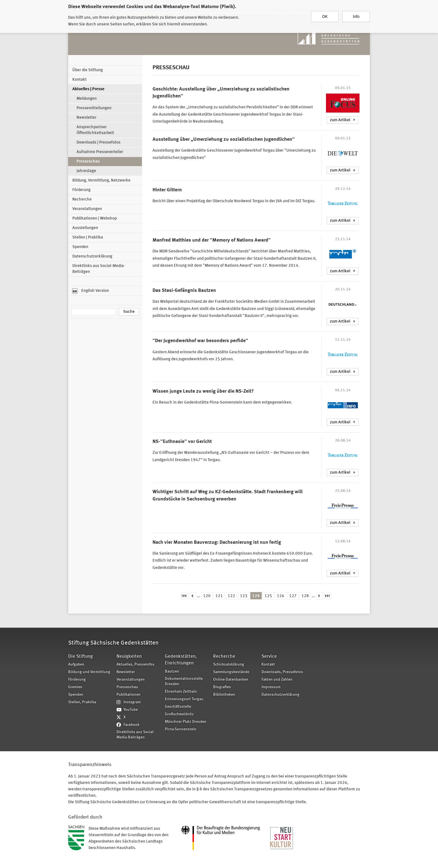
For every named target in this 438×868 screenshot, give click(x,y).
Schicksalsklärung (229, 665)
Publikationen (128, 695)
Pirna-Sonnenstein (181, 729)
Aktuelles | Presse (88, 89)
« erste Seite (184, 596)
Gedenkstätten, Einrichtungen (181, 660)
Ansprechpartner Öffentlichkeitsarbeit (95, 130)
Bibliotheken (224, 695)
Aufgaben (76, 665)
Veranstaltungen (87, 209)
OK (325, 16)
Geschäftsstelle (178, 707)
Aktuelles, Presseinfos (135, 665)
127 (293, 596)
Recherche (82, 200)
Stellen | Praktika (88, 238)
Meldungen (87, 99)
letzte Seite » (328, 596)
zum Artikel (340, 120)
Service (269, 656)
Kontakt (79, 80)
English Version (91, 291)
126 (281, 596)
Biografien (222, 687)
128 (305, 596)
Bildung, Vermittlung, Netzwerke (101, 181)
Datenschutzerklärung (92, 257)
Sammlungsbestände (231, 672)
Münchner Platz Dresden (186, 722)
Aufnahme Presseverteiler (100, 152)
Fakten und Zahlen (277, 680)
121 (219, 596)
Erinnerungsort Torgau (184, 699)
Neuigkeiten (129, 656)
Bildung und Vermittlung (89, 672)
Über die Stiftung (88, 70)
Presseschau (88, 162)
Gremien (75, 687)
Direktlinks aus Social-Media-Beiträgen (99, 269)
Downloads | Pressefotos (98, 143)
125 (268, 596)
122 (231, 596)
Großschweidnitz (179, 714)
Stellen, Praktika (82, 702)
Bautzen (172, 672)
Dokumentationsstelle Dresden (184, 681)
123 (244, 596)
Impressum (271, 687)
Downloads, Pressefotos (282, 672)
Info (356, 16)
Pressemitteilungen (94, 108)
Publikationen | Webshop (95, 219)
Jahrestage (86, 171)
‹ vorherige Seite (192, 596)
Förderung (81, 190)
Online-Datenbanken (231, 680)
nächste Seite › (320, 596)
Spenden (80, 247)
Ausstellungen (85, 228)
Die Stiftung (80, 656)
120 (207, 596)
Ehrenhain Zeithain (181, 692)
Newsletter (86, 118)
